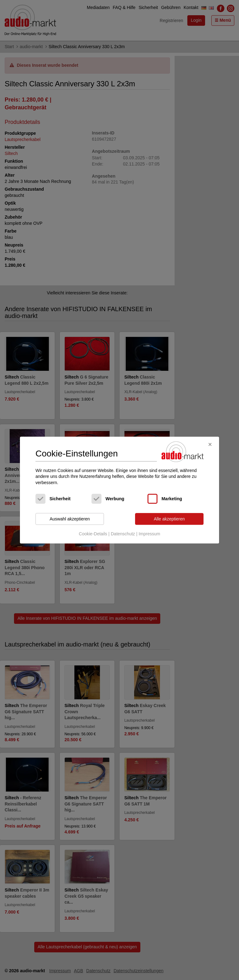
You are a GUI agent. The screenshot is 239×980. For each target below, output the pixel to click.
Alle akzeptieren (169, 519)
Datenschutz (123, 534)
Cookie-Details (93, 534)
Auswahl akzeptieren (70, 519)
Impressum (149, 534)
